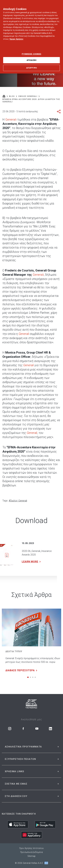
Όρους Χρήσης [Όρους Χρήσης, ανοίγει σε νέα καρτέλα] (16, 35)
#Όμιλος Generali (18, 501)
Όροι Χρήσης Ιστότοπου (31, 848)
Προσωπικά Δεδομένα (32, 852)
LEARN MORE (32, 562)
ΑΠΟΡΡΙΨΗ (31, 64)
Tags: (5, 501)
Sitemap (32, 856)
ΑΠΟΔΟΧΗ (32, 56)
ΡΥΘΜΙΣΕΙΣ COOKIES (31, 50)
